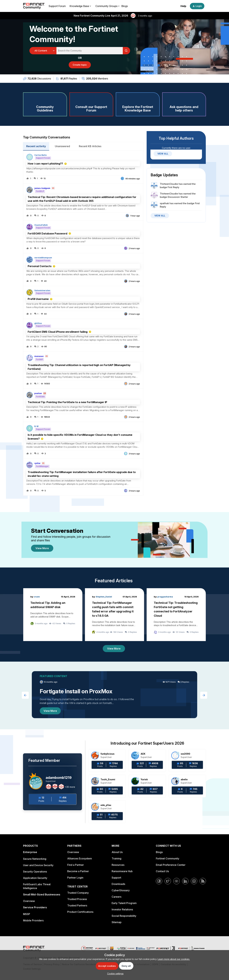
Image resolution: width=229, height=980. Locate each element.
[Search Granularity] (43, 51)
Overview (29, 901)
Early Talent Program (124, 903)
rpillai (37, 463)
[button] (115, 974)
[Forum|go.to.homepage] (34, 6)
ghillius (38, 323)
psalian (38, 393)
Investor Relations (122, 909)
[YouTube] (177, 881)
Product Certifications (80, 912)
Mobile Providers (33, 920)
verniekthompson (43, 258)
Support (116, 878)
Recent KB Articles (90, 146)
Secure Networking (35, 859)
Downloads (118, 884)
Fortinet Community (168, 858)
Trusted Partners (77, 905)
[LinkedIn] (185, 881)
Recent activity (36, 146)
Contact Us (162, 871)
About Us (117, 852)
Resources (118, 865)
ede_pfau (106, 805)
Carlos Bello (40, 155)
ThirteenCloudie (169, 184)
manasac (39, 356)
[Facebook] (159, 881)
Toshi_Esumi (108, 779)
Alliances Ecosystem (80, 858)
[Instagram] (194, 881)
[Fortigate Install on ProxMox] (114, 695)
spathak (164, 203)
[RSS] (203, 881)
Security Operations (35, 872)
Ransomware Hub (122, 871)
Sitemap (117, 922)
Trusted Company (78, 893)
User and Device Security (38, 865)
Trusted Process (77, 899)
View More (42, 548)
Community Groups (106, 6)
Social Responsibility (124, 916)
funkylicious (108, 754)
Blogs (125, 6)
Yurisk (144, 779)
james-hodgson (42, 188)
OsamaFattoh (41, 225)
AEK (143, 754)
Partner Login (75, 878)
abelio (184, 779)
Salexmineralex (42, 291)
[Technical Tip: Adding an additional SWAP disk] (53, 615)
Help (183, 6)
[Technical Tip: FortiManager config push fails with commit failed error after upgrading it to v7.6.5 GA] (114, 615)
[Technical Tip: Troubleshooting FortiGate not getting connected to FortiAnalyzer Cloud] (176, 615)
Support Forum (57, 6)
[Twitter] (168, 881)
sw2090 (185, 754)
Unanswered (62, 146)
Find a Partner (76, 865)
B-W (36, 426)
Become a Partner (78, 871)
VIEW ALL (163, 154)
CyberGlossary (121, 890)
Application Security (35, 878)
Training (116, 858)
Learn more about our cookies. (174, 959)
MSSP (27, 914)
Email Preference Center (171, 865)
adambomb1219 (59, 778)
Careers (116, 897)
